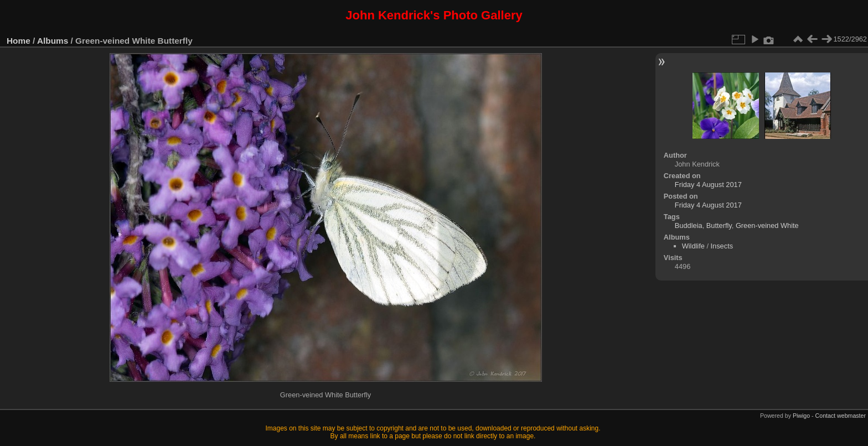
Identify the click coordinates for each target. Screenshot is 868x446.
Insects (722, 246)
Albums (53, 41)
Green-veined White (767, 225)
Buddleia (689, 225)
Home (19, 41)
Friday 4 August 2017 (708, 185)
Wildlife (693, 246)
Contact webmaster (841, 416)
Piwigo (801, 416)
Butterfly (719, 225)
